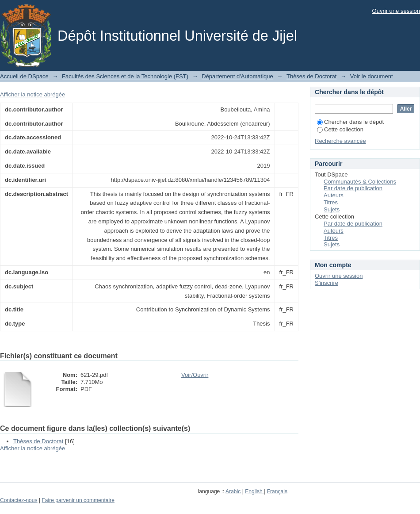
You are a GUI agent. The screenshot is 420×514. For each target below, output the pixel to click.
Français (277, 491)
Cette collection (340, 129)
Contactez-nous (19, 500)
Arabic (233, 491)
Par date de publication (353, 188)
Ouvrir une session (396, 11)
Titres (331, 202)
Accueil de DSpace (24, 76)
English (254, 491)
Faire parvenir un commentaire (78, 500)
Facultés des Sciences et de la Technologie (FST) (125, 76)
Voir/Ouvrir (195, 375)
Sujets (332, 209)
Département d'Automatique (237, 76)
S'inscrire (326, 283)
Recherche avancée (340, 141)
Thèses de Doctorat (311, 76)
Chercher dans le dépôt (350, 122)
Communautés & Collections (360, 182)
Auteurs (334, 195)
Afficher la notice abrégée (32, 94)
